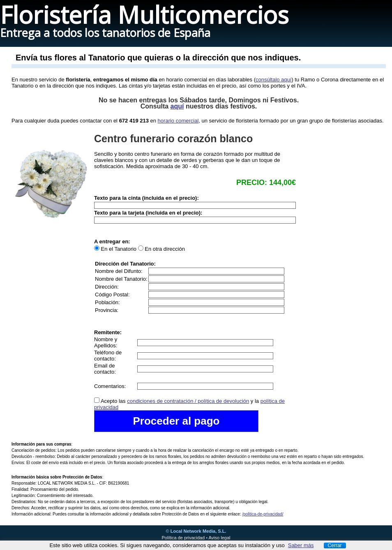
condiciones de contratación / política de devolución (188, 401)
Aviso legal (219, 538)
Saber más (301, 545)
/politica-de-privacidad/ (263, 514)
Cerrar (335, 545)
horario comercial (178, 121)
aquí (177, 106)
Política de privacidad (183, 538)
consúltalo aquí (273, 80)
